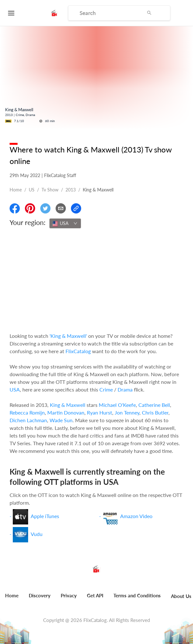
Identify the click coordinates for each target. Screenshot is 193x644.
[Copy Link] (76, 208)
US (32, 190)
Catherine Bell (154, 405)
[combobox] (65, 223)
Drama (125, 389)
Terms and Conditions (137, 595)
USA (15, 389)
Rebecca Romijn (27, 412)
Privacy (69, 595)
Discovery (40, 595)
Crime (106, 389)
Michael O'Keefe (117, 405)
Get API (95, 595)
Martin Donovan (66, 412)
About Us (181, 596)
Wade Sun (61, 420)
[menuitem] (40, 599)
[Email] (61, 208)
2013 (71, 190)
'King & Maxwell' (68, 336)
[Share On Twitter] (45, 208)
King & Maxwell (68, 405)
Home (16, 190)
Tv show (50, 190)
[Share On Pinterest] (30, 208)
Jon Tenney (127, 412)
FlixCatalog (78, 351)
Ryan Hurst (100, 412)
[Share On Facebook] (15, 208)
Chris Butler (155, 412)
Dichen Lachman (28, 420)
